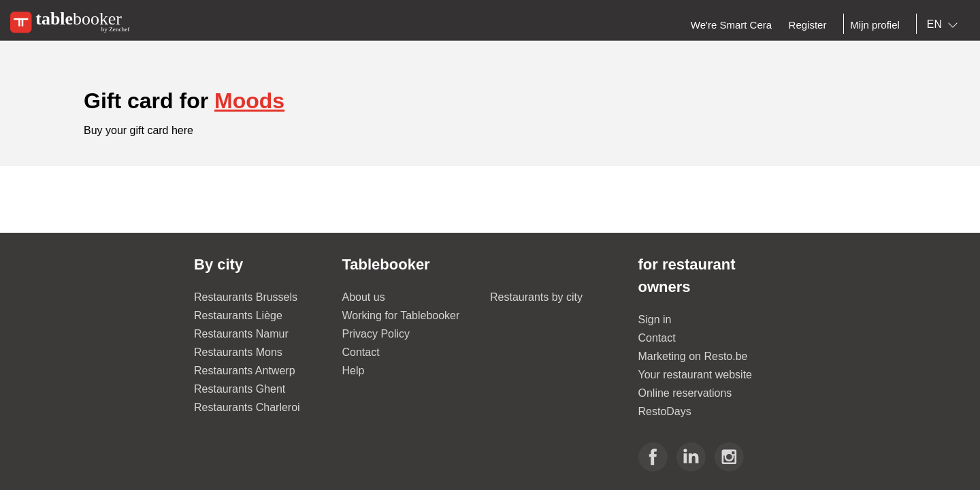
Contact (361, 352)
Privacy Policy (376, 334)
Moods (249, 101)
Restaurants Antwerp (245, 371)
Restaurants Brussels (246, 297)
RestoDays (665, 411)
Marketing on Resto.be (693, 356)
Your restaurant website (696, 375)
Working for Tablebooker (401, 315)
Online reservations (685, 393)
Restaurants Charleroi (247, 407)
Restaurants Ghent (240, 389)
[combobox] (945, 24)
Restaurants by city (536, 297)
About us (364, 297)
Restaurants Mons (238, 352)
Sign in (655, 320)
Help (354, 371)
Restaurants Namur (241, 334)
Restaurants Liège (238, 315)
